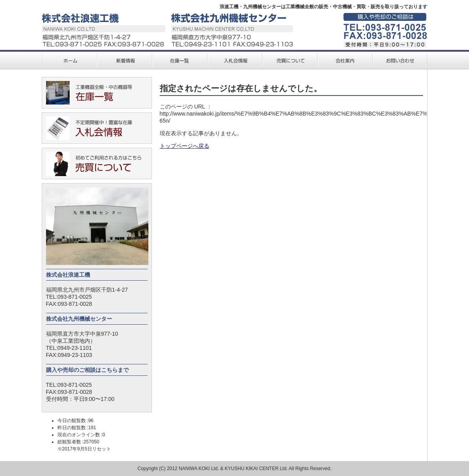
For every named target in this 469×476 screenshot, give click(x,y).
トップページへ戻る (185, 146)
